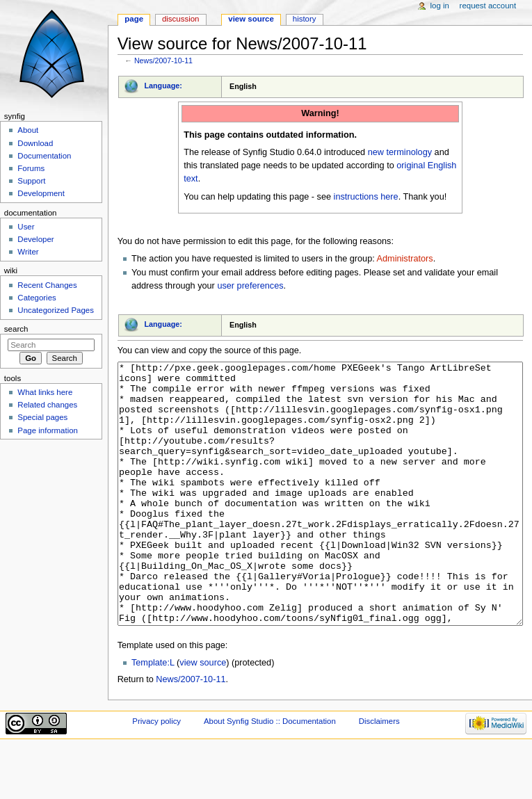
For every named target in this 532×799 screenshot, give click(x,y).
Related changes (47, 405)
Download (35, 143)
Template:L (153, 715)
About (28, 130)
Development (41, 193)
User (26, 227)
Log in (440, 6)
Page (134, 19)
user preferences (250, 286)
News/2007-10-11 (163, 60)
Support (31, 181)
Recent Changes (47, 285)
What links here (45, 392)
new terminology (400, 152)
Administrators (405, 259)
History (305, 19)
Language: (163, 86)
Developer (35, 239)
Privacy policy (156, 773)
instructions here (366, 197)
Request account (488, 6)
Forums (31, 168)
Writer (28, 252)
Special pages (42, 417)
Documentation (44, 156)
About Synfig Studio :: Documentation (270, 773)
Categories (37, 298)
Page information (48, 430)
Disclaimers (379, 773)
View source (251, 19)
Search (16, 329)
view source (203, 715)
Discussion (180, 19)
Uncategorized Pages (56, 310)
